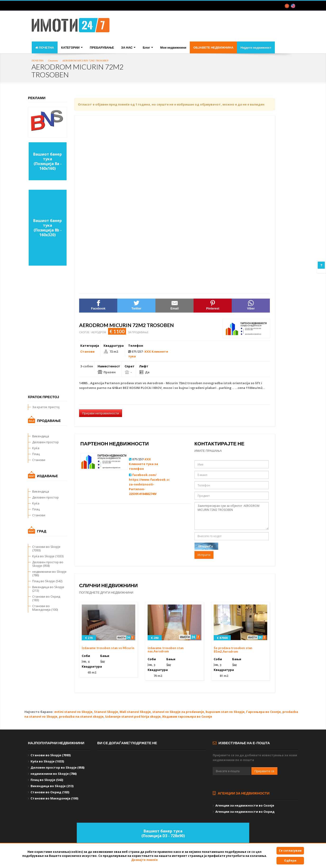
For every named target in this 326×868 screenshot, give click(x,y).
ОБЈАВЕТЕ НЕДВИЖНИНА (213, 47)
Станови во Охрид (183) (46, 598)
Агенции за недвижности (241, 793)
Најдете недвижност (256, 47)
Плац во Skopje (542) (47, 581)
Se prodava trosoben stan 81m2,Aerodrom (233, 650)
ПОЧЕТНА (45, 47)
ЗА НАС (128, 47)
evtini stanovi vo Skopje (73, 712)
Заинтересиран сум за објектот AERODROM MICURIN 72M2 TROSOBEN (232, 516)
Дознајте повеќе (145, 860)
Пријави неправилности (101, 413)
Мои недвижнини (173, 47)
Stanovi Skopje (106, 712)
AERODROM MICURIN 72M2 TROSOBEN (85, 60)
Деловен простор (45, 442)
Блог (148, 47)
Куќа (36, 448)
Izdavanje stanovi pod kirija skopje (133, 716)
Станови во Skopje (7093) (46, 548)
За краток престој (46, 407)
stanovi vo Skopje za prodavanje (178, 712)
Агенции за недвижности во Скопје (245, 805)
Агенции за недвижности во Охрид (245, 812)
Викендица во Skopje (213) (48, 589)
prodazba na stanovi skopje (81, 716)
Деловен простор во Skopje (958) (48, 564)
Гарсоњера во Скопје (263, 712)
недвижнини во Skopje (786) (49, 573)
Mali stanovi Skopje (135, 712)
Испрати (204, 555)
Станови (53, 60)
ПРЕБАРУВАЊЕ (102, 47)
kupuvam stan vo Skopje (225, 712)
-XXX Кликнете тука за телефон (143, 464)
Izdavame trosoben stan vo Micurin (108, 648)
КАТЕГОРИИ (72, 47)
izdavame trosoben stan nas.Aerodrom (166, 650)
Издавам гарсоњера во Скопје (187, 716)
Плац (36, 454)
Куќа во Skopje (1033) (48, 556)
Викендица (41, 436)
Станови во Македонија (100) (45, 608)
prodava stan (131, 383)
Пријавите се (264, 771)
